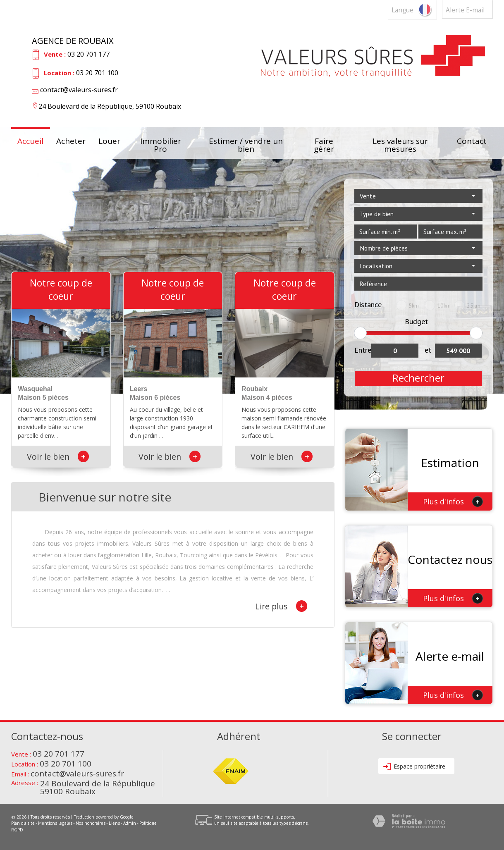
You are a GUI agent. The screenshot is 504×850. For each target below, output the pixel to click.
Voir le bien (58, 457)
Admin (130, 823)
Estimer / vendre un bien (246, 143)
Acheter (71, 142)
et (428, 350)
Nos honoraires (91, 823)
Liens (114, 823)
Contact (472, 142)
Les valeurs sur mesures (400, 143)
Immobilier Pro (161, 143)
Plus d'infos (453, 501)
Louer (109, 142)
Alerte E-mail (465, 10)
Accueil (30, 142)
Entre (363, 350)
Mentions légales (55, 823)
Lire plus (281, 606)
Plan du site (23, 823)
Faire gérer (324, 143)
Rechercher (418, 378)
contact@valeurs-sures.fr (79, 90)
